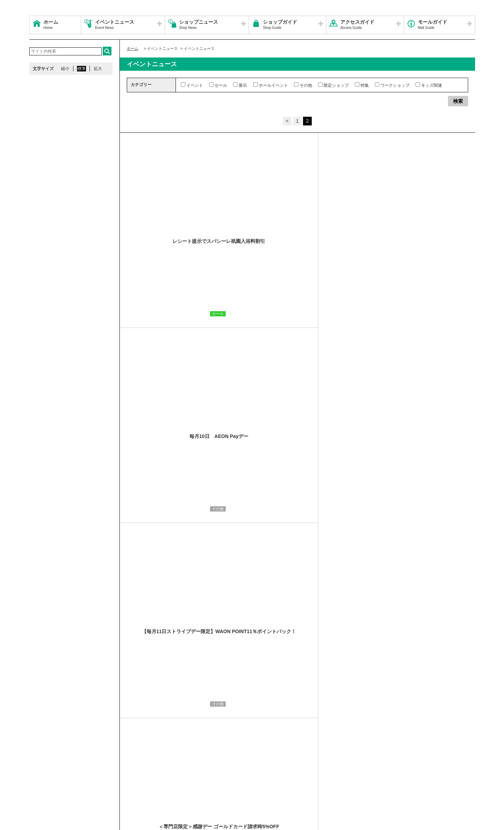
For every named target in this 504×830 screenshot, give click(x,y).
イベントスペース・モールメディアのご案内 (312, 773)
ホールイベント (271, 85)
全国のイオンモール (52, 781)
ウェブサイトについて (134, 773)
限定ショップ (333, 85)
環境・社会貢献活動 (97, 781)
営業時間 (74, 773)
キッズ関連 (429, 85)
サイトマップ (46, 773)
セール (218, 85)
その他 (303, 85)
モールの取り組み (140, 781)
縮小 (65, 69)
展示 (240, 85)
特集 (362, 85)
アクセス (98, 773)
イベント (192, 85)
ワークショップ (392, 85)
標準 (82, 69)
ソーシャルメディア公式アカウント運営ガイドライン (213, 773)
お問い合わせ (374, 773)
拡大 (98, 69)
